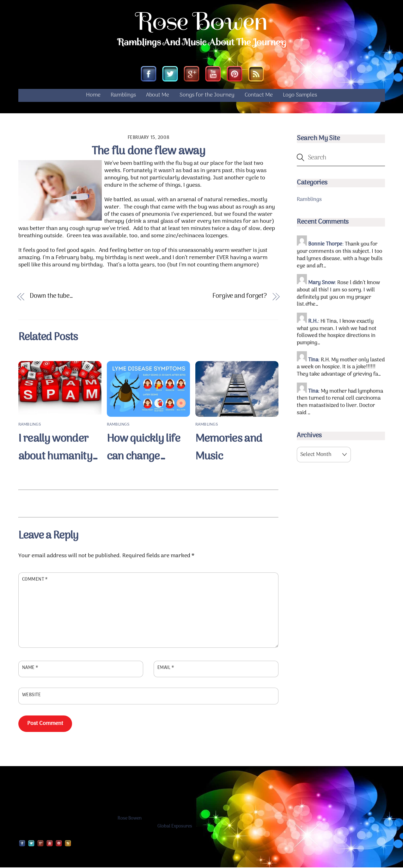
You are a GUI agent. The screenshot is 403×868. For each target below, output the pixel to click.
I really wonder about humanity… (58, 448)
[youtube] (213, 75)
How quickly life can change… (144, 448)
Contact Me (259, 96)
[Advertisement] (148, 503)
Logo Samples (300, 96)
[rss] (256, 75)
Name (30, 669)
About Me (158, 96)
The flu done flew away (148, 152)
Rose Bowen (130, 819)
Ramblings (123, 96)
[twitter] (170, 75)
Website (32, 696)
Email (166, 669)
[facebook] (149, 75)
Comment (35, 580)
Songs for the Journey (207, 96)
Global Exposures (175, 827)
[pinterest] (235, 75)
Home (93, 96)
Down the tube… (51, 297)
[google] (192, 75)
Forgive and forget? (240, 297)
